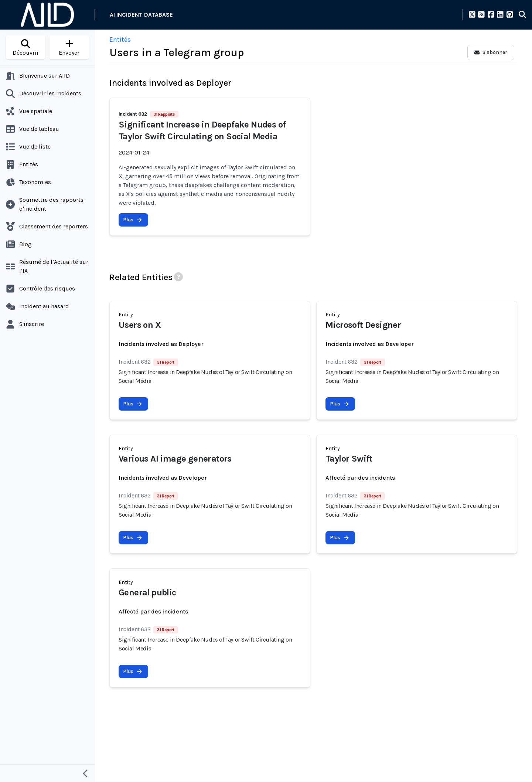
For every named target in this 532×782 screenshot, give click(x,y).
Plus (133, 220)
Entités (120, 40)
